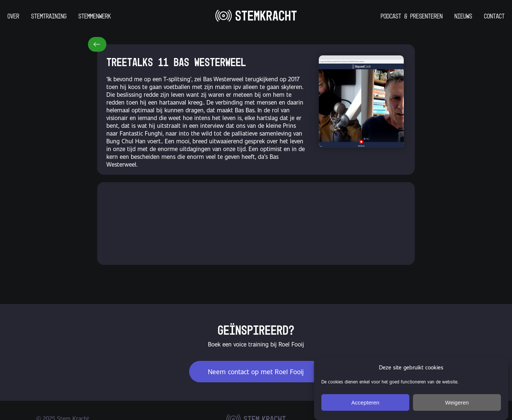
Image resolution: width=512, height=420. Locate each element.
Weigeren (457, 402)
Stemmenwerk (95, 16)
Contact (494, 16)
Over (13, 16)
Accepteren (365, 402)
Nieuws (463, 16)
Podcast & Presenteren (412, 16)
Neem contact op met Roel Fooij (256, 371)
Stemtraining (49, 16)
